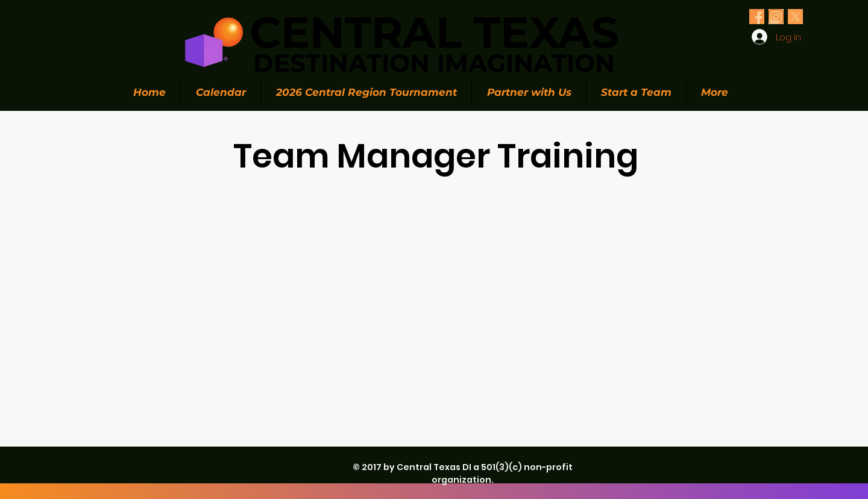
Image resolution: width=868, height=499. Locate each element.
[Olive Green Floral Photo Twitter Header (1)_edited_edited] (757, 17)
